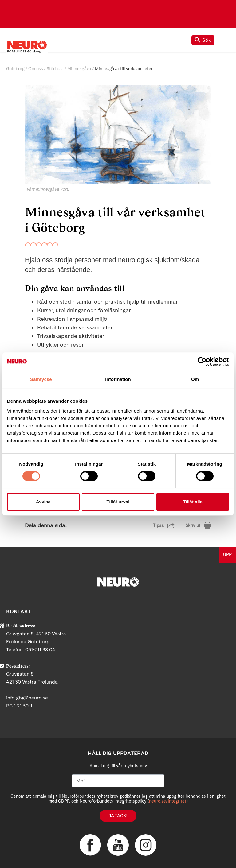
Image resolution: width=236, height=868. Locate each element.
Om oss (36, 69)
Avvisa (43, 502)
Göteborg (15, 69)
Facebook (90, 845)
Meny (225, 40)
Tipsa (158, 525)
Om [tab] (195, 379)
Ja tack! (118, 816)
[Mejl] (118, 781)
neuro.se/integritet (168, 801)
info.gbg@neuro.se (27, 698)
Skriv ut (193, 525)
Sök (203, 40)
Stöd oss (55, 69)
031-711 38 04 (40, 650)
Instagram (146, 845)
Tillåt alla (193, 502)
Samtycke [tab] (41, 379)
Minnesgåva (79, 69)
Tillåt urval (118, 502)
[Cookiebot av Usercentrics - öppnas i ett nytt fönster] (202, 362)
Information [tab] (118, 379)
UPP (227, 555)
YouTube (118, 845)
